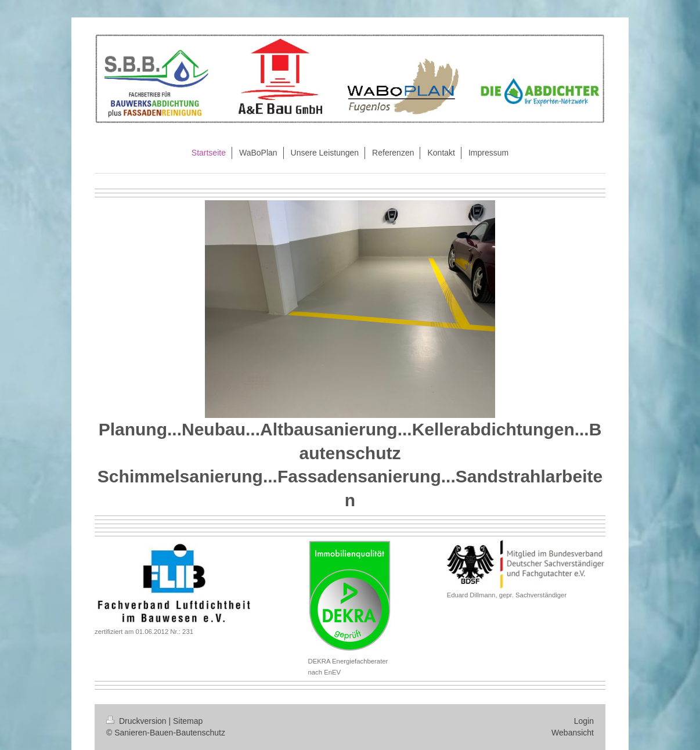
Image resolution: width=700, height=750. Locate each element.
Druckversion (137, 721)
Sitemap (188, 721)
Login (584, 721)
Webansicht (573, 733)
